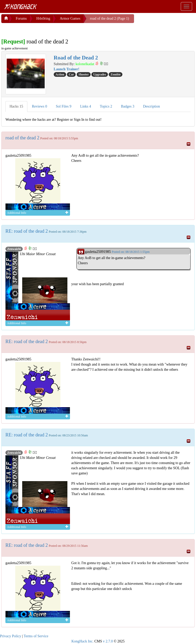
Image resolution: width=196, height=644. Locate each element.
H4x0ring (43, 17)
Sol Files (64, 105)
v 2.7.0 (108, 640)
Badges (128, 105)
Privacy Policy (11, 635)
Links (85, 105)
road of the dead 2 (22, 137)
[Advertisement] (43, 28)
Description (151, 105)
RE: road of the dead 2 (27, 230)
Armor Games (70, 17)
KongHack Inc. (82, 640)
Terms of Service (36, 635)
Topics (106, 105)
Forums (21, 17)
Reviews (40, 105)
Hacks (16, 105)
